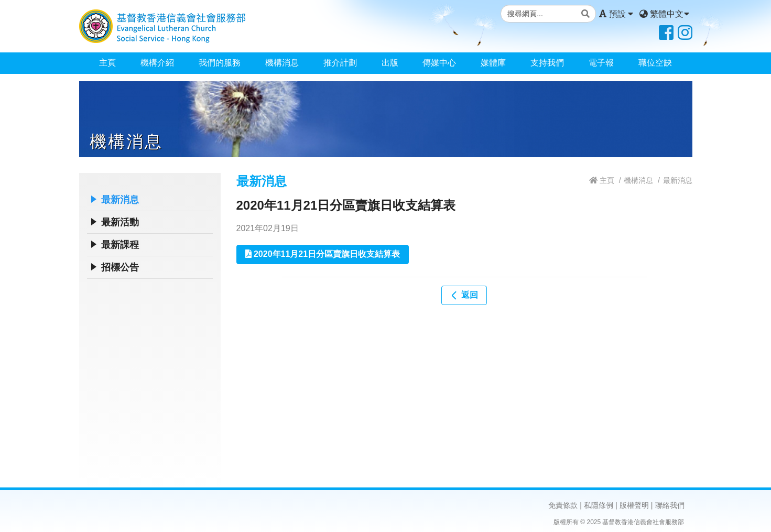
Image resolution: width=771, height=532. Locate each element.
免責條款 (563, 505)
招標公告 (120, 267)
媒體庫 (493, 63)
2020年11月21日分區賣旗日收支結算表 (323, 254)
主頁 (107, 63)
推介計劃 (340, 63)
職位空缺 (655, 63)
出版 (390, 63)
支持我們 (547, 63)
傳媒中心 (439, 63)
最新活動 (120, 222)
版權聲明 (634, 505)
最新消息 (120, 200)
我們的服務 (220, 63)
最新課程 (120, 245)
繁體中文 (664, 14)
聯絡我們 (670, 505)
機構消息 (282, 63)
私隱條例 (599, 505)
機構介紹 (157, 63)
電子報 (601, 63)
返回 (464, 295)
